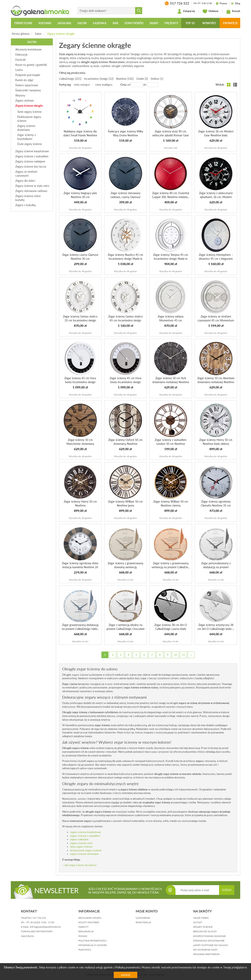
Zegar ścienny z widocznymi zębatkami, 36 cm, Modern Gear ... (216, 197)
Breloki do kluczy (205, 931)
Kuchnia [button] (45, 23)
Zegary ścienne (203, 927)
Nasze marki (201, 918)
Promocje (230, 23)
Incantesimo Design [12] (99, 79)
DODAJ (227, 890)
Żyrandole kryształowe (209, 941)
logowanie (143, 918)
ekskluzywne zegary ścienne (86, 850)
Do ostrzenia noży (205, 950)
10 (176, 655)
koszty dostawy (89, 922)
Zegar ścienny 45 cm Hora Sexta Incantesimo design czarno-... (80, 382)
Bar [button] (115, 23)
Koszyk (233, 11)
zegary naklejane (79, 839)
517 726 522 (39, 918)
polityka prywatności (92, 941)
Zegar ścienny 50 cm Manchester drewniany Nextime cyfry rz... (80, 444)
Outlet (198, 922)
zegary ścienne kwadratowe (85, 832)
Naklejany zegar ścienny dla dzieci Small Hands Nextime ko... (80, 135)
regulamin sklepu (90, 918)
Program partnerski (206, 954)
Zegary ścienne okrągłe (61, 34)
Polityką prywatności (128, 967)
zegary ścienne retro (81, 843)
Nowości (209, 23)
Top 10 (190, 23)
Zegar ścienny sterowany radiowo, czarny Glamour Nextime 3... (125, 197)
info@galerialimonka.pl (45, 927)
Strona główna (21, 34)
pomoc (83, 936)
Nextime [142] (125, 79)
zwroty (83, 927)
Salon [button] (82, 23)
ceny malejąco (104, 85)
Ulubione (211, 11)
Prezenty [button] (171, 23)
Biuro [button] (154, 23)
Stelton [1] (157, 79)
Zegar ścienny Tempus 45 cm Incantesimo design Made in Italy (171, 259)
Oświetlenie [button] (23, 23)
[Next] (191, 655)
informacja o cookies (93, 945)
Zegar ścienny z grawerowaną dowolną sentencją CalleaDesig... (125, 567)
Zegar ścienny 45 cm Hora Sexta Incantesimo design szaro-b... (125, 382)
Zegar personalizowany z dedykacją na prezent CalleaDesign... (216, 567)
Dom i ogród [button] (134, 23)
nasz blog (28, 936)
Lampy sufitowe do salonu (211, 945)
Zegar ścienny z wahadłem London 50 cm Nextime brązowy (171, 444)
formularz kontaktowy (37, 931)
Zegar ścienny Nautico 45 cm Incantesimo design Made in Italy (125, 259)
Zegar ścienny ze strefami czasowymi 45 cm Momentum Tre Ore (216, 320)
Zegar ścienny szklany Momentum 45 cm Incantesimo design (171, 320)
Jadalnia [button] (64, 23)
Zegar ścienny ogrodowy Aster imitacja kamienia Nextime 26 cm (80, 567)
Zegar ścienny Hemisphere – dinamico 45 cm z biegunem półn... (216, 259)
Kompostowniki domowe (209, 936)
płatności (85, 950)
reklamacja (86, 931)
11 (183, 655)
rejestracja (143, 922)
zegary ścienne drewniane (84, 854)
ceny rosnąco (82, 85)
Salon (38, 34)
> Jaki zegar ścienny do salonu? (79, 865)
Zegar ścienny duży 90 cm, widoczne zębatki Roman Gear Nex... (171, 135)
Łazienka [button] (100, 23)
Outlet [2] (142, 79)
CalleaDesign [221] (70, 79)
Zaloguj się (186, 11)
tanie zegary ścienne (81, 847)
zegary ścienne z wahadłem (85, 836)
